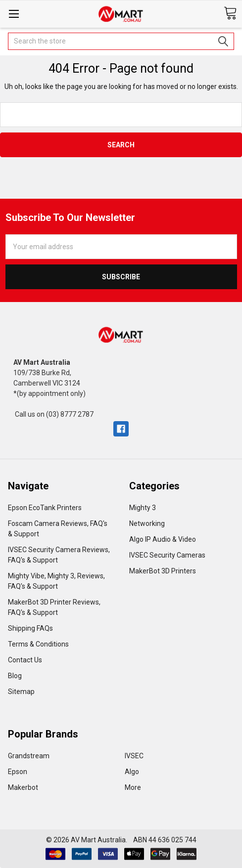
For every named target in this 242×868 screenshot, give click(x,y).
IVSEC (134, 756)
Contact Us (25, 660)
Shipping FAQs (30, 628)
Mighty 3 (143, 508)
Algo (132, 772)
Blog (15, 676)
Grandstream (29, 756)
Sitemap (21, 692)
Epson (18, 772)
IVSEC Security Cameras (167, 555)
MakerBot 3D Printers (163, 571)
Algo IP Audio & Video (163, 539)
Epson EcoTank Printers (45, 508)
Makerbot (23, 787)
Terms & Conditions (38, 644)
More (133, 787)
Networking (147, 523)
